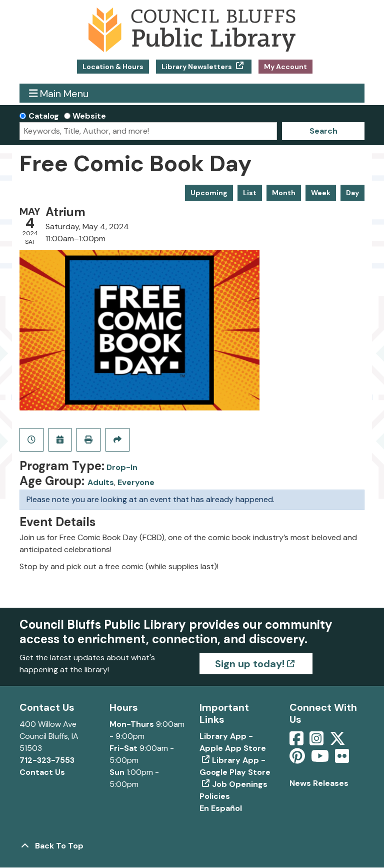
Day (352, 193)
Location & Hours (113, 67)
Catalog (44, 116)
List (250, 193)
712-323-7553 (47, 760)
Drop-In (122, 467)
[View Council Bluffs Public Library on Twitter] (338, 742)
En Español (221, 808)
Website (89, 116)
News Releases (319, 783)
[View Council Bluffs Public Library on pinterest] (298, 759)
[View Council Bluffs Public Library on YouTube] (321, 759)
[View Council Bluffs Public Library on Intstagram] (317, 742)
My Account (285, 67)
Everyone (136, 482)
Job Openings (240, 784)
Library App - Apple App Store (233, 742)
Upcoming (209, 193)
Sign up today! (250, 664)
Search (323, 131)
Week (321, 193)
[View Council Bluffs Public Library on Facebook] (297, 742)
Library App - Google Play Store (235, 766)
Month (284, 193)
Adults (101, 482)
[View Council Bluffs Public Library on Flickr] (342, 759)
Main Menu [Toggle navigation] (59, 93)
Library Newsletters (197, 67)
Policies (215, 796)
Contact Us (42, 772)
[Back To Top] (192, 846)
